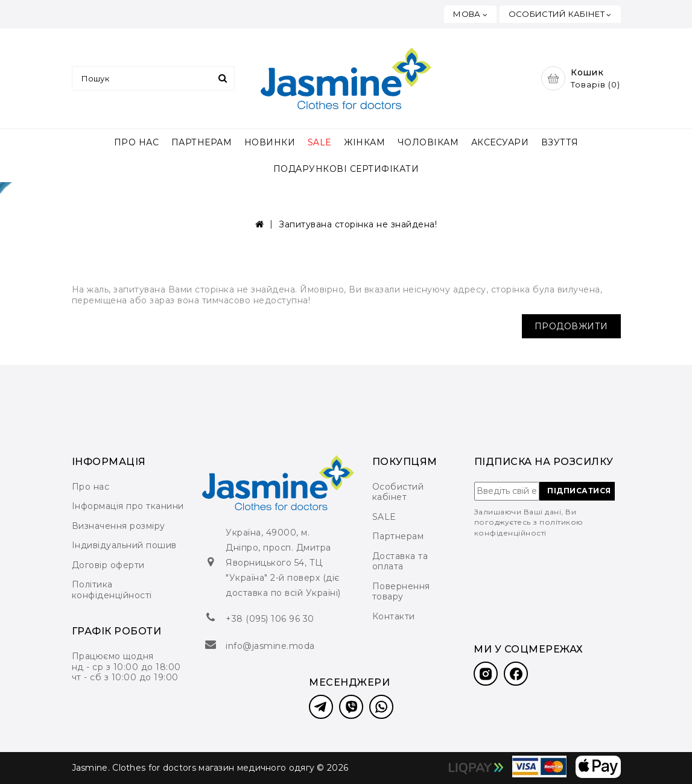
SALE (320, 142)
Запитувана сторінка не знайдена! (358, 224)
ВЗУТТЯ (560, 142)
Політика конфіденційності (112, 590)
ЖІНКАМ (364, 142)
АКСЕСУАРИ (500, 142)
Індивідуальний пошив (124, 545)
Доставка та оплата (400, 561)
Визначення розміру (119, 526)
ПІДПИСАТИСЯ (579, 491)
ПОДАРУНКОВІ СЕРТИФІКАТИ (346, 169)
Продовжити (571, 326)
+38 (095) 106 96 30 (270, 619)
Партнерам (398, 536)
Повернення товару (401, 592)
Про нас (91, 487)
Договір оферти (108, 565)
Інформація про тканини (128, 506)
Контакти (394, 616)
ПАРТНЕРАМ (202, 142)
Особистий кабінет (398, 492)
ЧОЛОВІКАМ (428, 142)
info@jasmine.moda (270, 646)
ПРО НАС (137, 142)
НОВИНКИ (270, 142)
